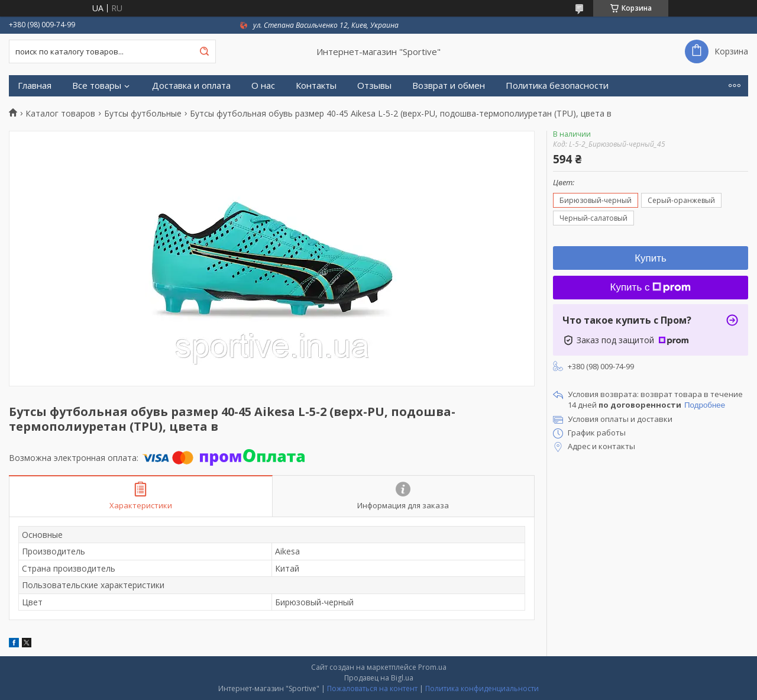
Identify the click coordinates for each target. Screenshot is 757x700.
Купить (651, 258)
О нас (263, 86)
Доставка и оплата (191, 86)
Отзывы (374, 86)
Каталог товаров (60, 114)
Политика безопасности (557, 86)
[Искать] (204, 51)
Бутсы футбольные (143, 114)
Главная (35, 86)
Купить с (651, 287)
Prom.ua (432, 667)
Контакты (316, 86)
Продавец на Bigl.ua (379, 678)
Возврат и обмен (449, 86)
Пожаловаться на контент (372, 688)
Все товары (97, 86)
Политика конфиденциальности (482, 688)
